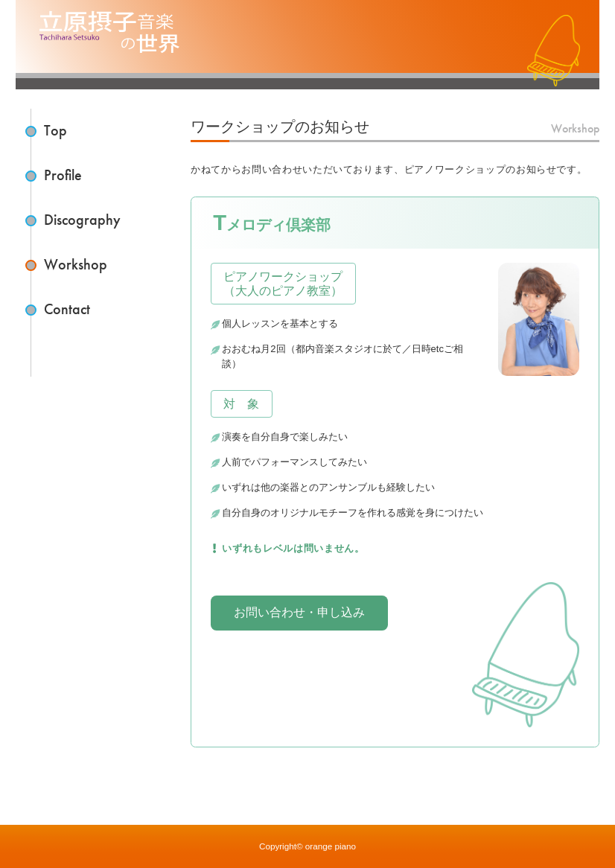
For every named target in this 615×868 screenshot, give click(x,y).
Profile (63, 175)
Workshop (76, 265)
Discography (82, 220)
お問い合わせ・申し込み (299, 612)
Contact (67, 309)
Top (55, 131)
